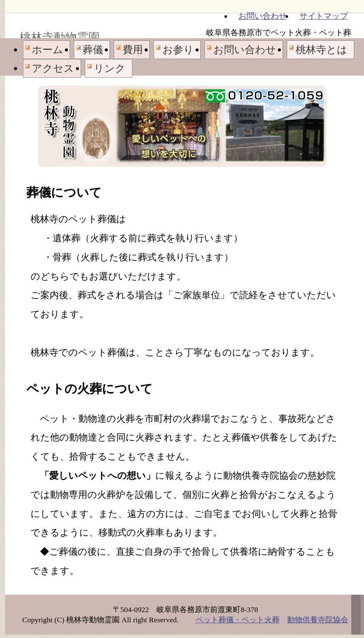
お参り (178, 50)
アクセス (53, 68)
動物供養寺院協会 (318, 620)
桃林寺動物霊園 (60, 37)
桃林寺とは (322, 50)
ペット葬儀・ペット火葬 (238, 620)
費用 (133, 50)
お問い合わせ (263, 16)
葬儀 (93, 50)
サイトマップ (324, 16)
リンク (110, 68)
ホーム (48, 50)
